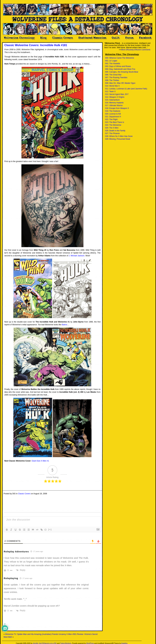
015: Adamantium (112, 100)
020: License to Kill (113, 114)
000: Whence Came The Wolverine (120, 58)
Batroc (65, 325)
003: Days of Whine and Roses (118, 66)
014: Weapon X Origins (115, 97)
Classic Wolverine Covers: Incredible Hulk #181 (36, 45)
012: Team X (110, 91)
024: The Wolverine (113, 125)
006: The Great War (113, 75)
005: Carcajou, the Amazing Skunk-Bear (122, 72)
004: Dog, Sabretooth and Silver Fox (120, 69)
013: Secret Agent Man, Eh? (117, 94)
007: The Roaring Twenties (116, 78)
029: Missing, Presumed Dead (118, 139)
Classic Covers (24, 494)
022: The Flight (111, 119)
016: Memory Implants (114, 103)
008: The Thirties (112, 80)
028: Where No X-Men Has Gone (119, 136)
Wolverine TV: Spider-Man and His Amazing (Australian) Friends (32, 634)
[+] (50, 529)
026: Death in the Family (115, 131)
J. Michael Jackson (77, 256)
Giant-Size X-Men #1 (40, 461)
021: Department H (113, 117)
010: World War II (112, 86)
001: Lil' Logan (111, 61)
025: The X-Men (112, 128)
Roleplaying (11, 578)
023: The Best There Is (115, 122)
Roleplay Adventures (16, 552)
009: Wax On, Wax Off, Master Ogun (120, 83)
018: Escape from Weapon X (117, 108)
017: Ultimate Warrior (114, 105)
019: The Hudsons (113, 111)
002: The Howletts (113, 64)
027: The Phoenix (112, 133)
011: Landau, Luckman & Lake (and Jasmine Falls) (126, 89)
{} (46, 529)
